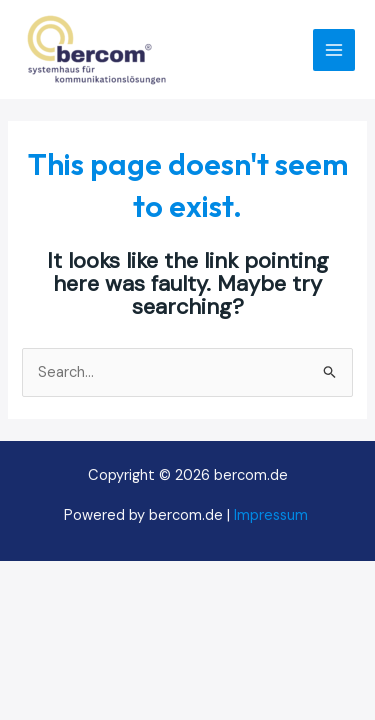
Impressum (273, 515)
